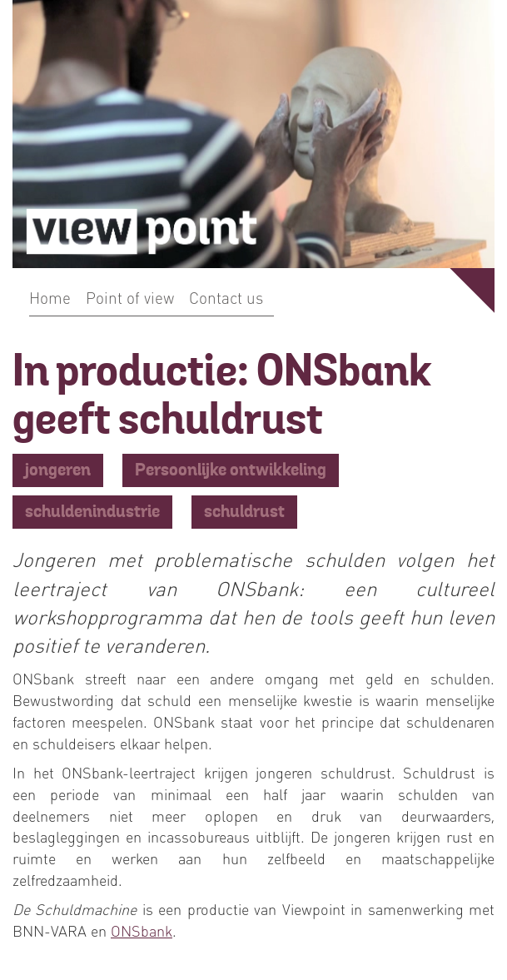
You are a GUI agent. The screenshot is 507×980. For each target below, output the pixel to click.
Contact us (226, 297)
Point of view (130, 297)
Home (50, 297)
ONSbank (142, 930)
